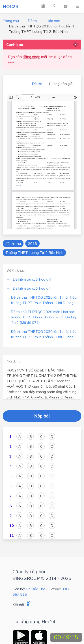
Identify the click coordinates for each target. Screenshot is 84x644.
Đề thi (33, 21)
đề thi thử (13, 244)
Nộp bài (42, 416)
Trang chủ (11, 21)
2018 (32, 244)
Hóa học (53, 21)
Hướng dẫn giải (61, 84)
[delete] (75, 45)
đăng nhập (31, 57)
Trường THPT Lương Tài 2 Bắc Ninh (34, 253)
